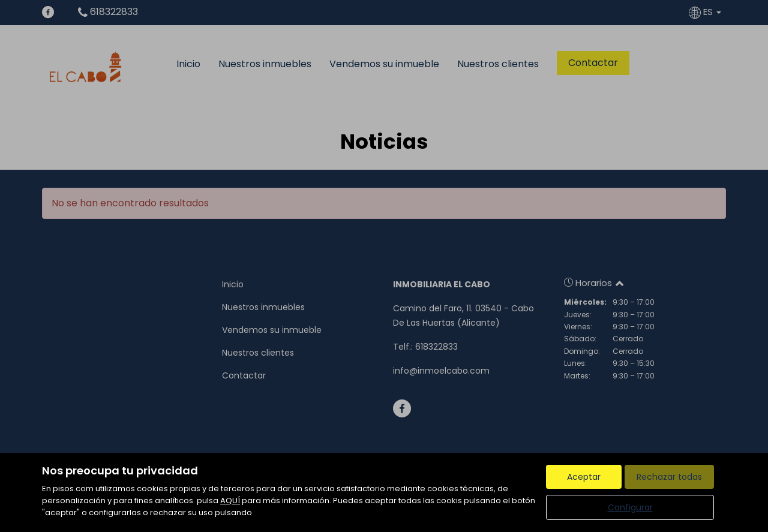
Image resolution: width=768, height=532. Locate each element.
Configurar (630, 507)
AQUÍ (230, 501)
